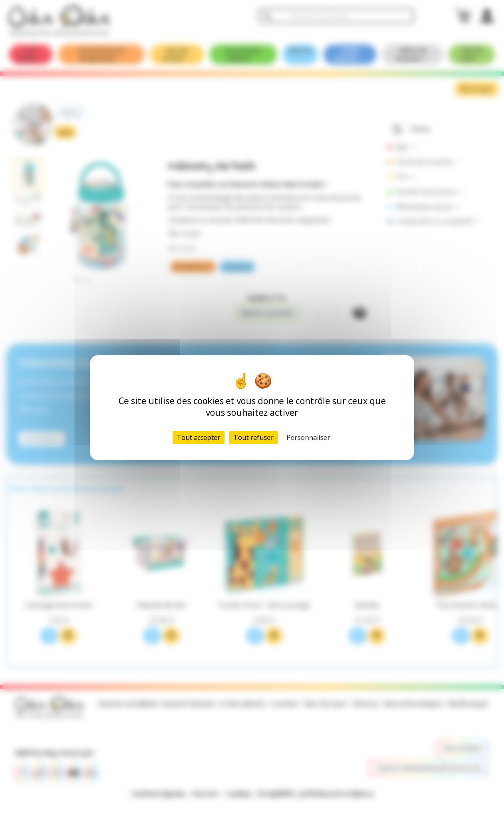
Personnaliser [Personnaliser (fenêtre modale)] (308, 437)
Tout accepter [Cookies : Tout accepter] (199, 437)
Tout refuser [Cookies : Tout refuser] (253, 437)
